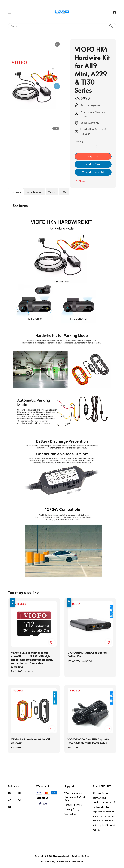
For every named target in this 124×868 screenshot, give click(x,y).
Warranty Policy (73, 793)
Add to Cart (93, 164)
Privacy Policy (72, 809)
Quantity (79, 141)
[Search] (111, 26)
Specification (35, 192)
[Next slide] (57, 86)
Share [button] (80, 181)
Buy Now (93, 156)
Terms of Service (73, 805)
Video (52, 192)
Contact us (70, 814)
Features (16, 192)
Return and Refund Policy (75, 799)
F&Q (64, 192)
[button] (9, 12)
